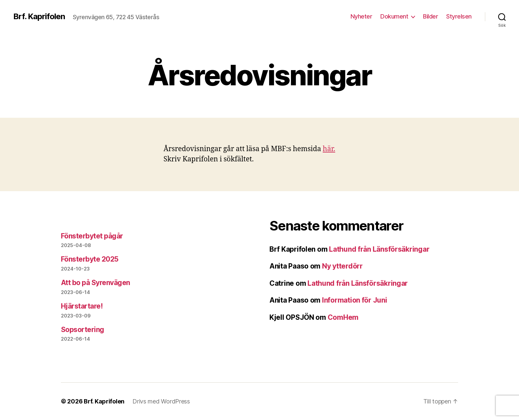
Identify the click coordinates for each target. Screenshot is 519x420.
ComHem (343, 317)
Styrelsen (459, 16)
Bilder (430, 16)
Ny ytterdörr (342, 266)
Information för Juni (355, 300)
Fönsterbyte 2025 (90, 259)
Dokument (394, 16)
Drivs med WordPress (161, 401)
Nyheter (361, 16)
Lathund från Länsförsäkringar (379, 249)
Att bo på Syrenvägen (95, 283)
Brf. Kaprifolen (39, 17)
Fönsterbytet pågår (92, 236)
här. (329, 149)
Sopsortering (83, 330)
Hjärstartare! (82, 306)
